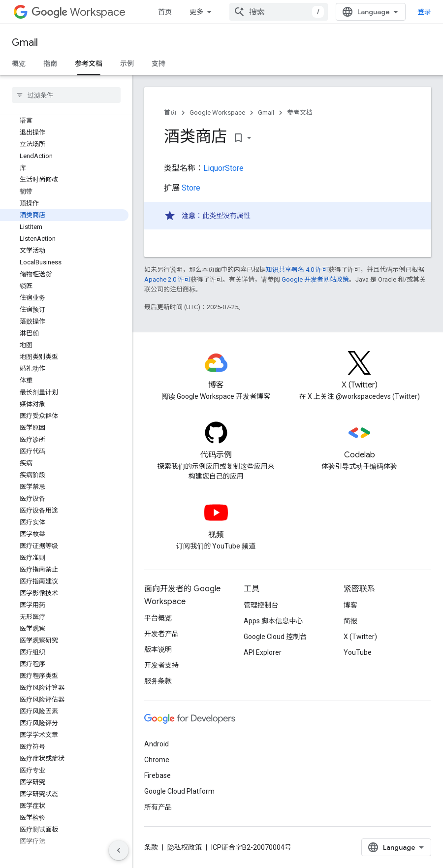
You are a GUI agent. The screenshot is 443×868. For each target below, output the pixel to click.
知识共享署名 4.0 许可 (297, 270)
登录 (424, 12)
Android (157, 744)
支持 (158, 64)
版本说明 (158, 649)
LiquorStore (223, 168)
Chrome (157, 760)
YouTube (358, 652)
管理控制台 (261, 605)
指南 (50, 64)
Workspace (79, 12)
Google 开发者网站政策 (315, 279)
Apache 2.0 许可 (167, 279)
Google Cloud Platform (179, 791)
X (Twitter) (360, 637)
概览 (19, 64)
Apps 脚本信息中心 (273, 621)
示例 (127, 64)
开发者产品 (161, 634)
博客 (350, 605)
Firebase (158, 775)
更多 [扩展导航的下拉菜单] (196, 12)
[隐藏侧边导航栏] (119, 850)
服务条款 (158, 681)
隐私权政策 (185, 847)
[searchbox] (66, 95)
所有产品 (158, 807)
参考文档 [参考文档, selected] (89, 64)
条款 (151, 847)
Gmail (25, 43)
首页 (165, 12)
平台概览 (158, 618)
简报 (350, 621)
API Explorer (263, 652)
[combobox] (279, 12)
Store (191, 188)
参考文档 (300, 113)
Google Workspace (217, 113)
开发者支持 (161, 665)
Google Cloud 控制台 (275, 637)
